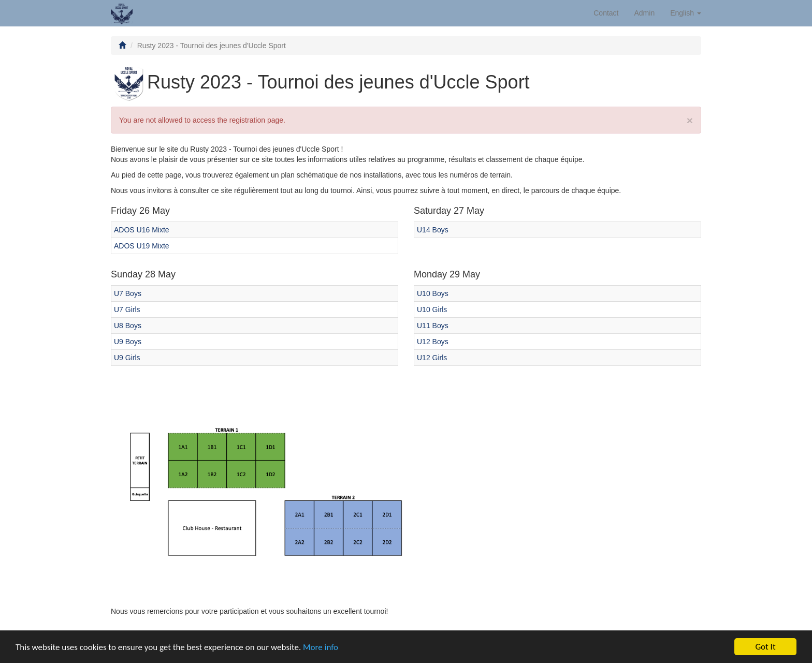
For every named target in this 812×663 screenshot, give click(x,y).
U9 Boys (128, 342)
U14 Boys (433, 230)
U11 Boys (433, 326)
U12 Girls (432, 358)
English (686, 13)
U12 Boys (433, 342)
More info (321, 647)
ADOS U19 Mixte (142, 246)
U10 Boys (433, 293)
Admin (645, 13)
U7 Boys (128, 293)
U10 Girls (432, 310)
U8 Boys (128, 326)
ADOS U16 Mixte (142, 230)
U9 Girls (127, 358)
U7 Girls (127, 310)
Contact (606, 13)
